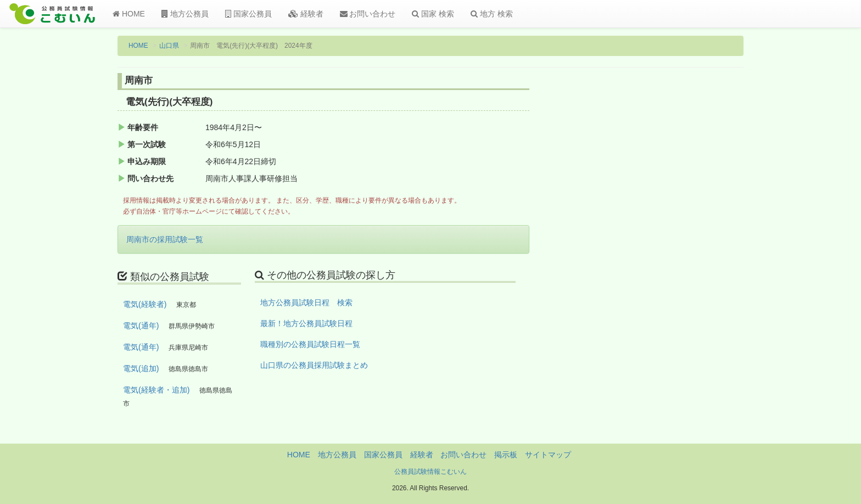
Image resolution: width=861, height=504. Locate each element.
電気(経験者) (145, 304)
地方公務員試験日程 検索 (306, 303)
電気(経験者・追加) (156, 390)
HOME (129, 14)
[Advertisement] (672, 254)
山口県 (169, 46)
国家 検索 (433, 14)
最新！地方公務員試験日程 (306, 323)
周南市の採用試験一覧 (165, 239)
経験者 (306, 14)
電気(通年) (141, 326)
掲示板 (506, 455)
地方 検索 (492, 14)
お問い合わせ (368, 14)
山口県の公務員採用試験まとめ (314, 365)
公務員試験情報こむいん (431, 472)
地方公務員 (185, 14)
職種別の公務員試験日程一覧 (310, 344)
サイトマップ (548, 455)
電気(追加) (141, 368)
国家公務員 (248, 14)
